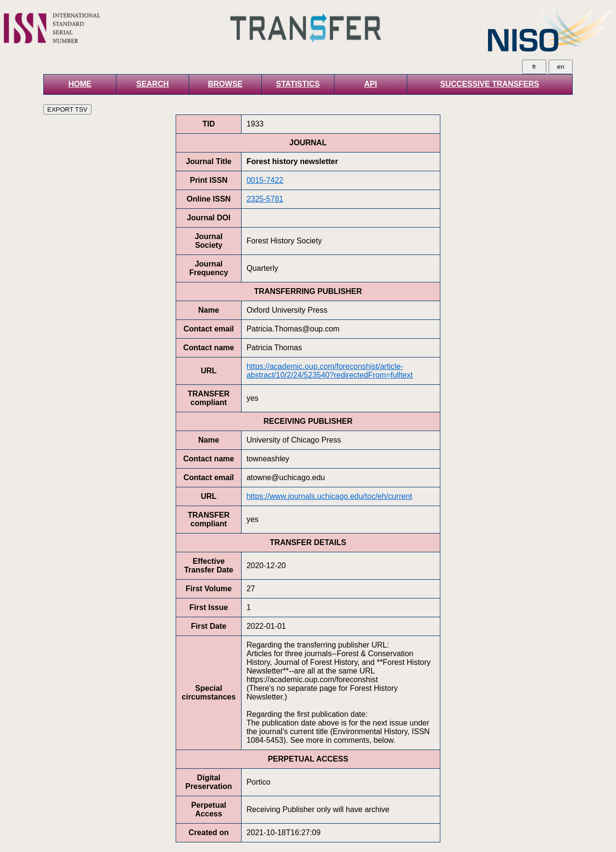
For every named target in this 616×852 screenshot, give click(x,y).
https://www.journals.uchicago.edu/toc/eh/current (329, 496)
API (371, 84)
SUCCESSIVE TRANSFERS (490, 84)
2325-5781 (265, 199)
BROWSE (225, 84)
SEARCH (153, 84)
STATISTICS (298, 84)
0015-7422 (265, 180)
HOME (80, 84)
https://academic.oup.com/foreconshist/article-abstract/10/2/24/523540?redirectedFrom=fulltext (330, 371)
